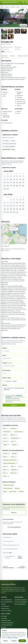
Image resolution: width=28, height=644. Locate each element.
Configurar (14, 641)
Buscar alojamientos (6, 600)
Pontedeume (8, 432)
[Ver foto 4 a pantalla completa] (24, 31)
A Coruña (13, 7)
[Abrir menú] (26, 2)
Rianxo (14, 457)
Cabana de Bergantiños (10, 463)
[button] (14, 232)
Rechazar (6, 641)
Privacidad (4, 618)
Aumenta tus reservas (21, 600)
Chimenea (19, 98)
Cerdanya (21, 492)
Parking (5, 113)
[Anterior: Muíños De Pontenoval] (8, 567)
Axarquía (17, 488)
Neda (6, 435)
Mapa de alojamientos (7, 602)
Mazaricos (14, 473)
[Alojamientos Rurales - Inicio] (12, 2)
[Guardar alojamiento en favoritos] (26, 11)
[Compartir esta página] (23, 2)
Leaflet (16, 244)
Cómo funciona (5, 606)
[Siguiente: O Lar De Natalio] (21, 567)
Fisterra (6, 454)
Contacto (3, 627)
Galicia (7, 7)
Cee (21, 466)
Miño (6, 428)
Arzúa (14, 466)
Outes (6, 466)
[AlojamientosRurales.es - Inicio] (8, 584)
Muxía (6, 457)
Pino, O (6, 476)
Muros (6, 470)
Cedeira (6, 445)
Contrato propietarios (7, 625)
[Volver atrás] (1, 2)
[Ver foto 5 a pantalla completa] (4, 37)
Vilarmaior (14, 428)
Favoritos (3, 604)
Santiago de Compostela (11, 460)
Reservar (14, 405)
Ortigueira (15, 470)
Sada (18, 7)
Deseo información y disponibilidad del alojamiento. (14, 390)
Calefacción (20, 96)
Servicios (13, 56)
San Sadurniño (16, 438)
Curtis (6, 441)
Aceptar (22, 641)
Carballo (15, 454)
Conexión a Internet (20, 93)
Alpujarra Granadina (9, 485)
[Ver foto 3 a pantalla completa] (17, 31)
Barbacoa (6, 92)
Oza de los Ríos (19, 432)
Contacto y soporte (6, 611)
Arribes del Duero (8, 488)
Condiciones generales (7, 623)
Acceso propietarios (14, 527)
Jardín (5, 94)
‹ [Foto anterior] (2, 18)
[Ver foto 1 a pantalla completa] (4, 31)
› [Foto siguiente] (26, 18)
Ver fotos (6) (23, 25)
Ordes (14, 441)
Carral (6, 438)
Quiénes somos (5, 608)
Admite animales (8, 112)
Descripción (4, 56)
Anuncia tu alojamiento (21, 602)
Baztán (5, 492)
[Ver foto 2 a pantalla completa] (11, 31)
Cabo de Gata (13, 492)
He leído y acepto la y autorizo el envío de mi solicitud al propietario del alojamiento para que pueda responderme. (15, 399)
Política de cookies (6, 621)
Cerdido (15, 445)
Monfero (14, 435)
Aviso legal (4, 616)
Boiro (6, 473)
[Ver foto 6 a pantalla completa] (11, 37)
